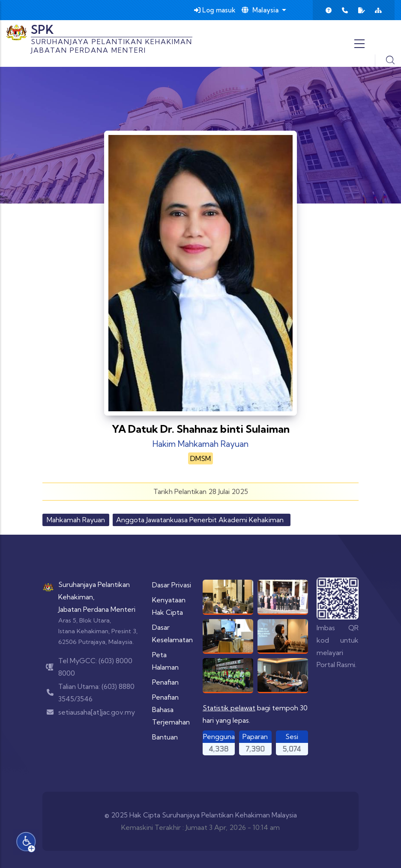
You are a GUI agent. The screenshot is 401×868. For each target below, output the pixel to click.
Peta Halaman (165, 661)
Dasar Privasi (172, 585)
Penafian (165, 682)
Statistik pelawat (229, 708)
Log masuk (215, 10)
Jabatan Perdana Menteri (97, 609)
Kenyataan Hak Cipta (169, 606)
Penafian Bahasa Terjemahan (171, 709)
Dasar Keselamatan (172, 633)
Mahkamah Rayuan (76, 520)
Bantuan (165, 737)
